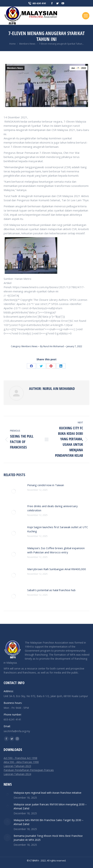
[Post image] (14, 491)
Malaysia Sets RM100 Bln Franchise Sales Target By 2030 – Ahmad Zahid (48, 822)
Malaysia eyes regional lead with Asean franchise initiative (47, 793)
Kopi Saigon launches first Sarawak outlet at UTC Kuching (58, 529)
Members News (15, 68)
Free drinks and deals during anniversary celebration (52, 508)
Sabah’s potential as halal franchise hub (51, 590)
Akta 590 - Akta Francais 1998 (21, 762)
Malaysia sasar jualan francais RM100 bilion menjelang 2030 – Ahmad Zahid (50, 806)
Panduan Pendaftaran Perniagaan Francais (29, 770)
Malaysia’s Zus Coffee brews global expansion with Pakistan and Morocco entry (56, 550)
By (52, 346)
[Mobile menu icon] (86, 16)
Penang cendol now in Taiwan (46, 485)
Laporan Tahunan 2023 (17, 766)
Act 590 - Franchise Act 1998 (20, 758)
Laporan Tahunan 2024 (17, 774)
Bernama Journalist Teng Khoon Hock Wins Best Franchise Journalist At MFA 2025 (48, 838)
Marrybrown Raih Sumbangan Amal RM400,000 (57, 569)
